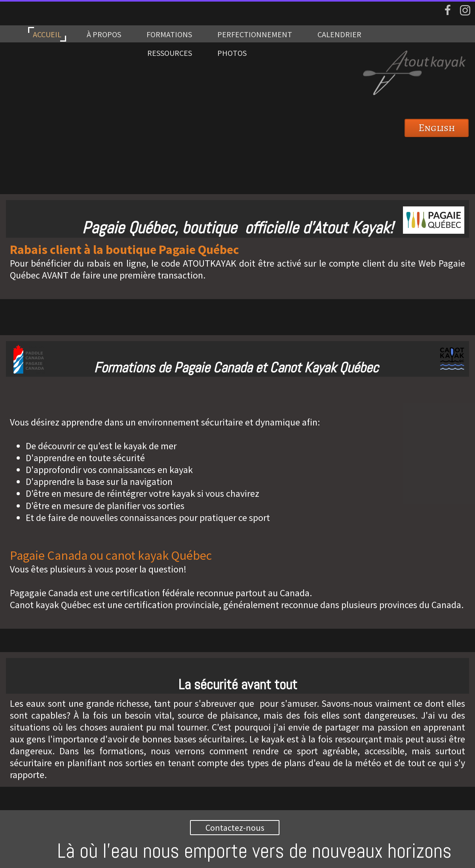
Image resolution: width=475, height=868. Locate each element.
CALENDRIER (339, 34)
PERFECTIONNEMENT (255, 34)
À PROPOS (104, 34)
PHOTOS (232, 53)
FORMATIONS (169, 34)
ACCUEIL (47, 34)
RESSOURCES (170, 53)
